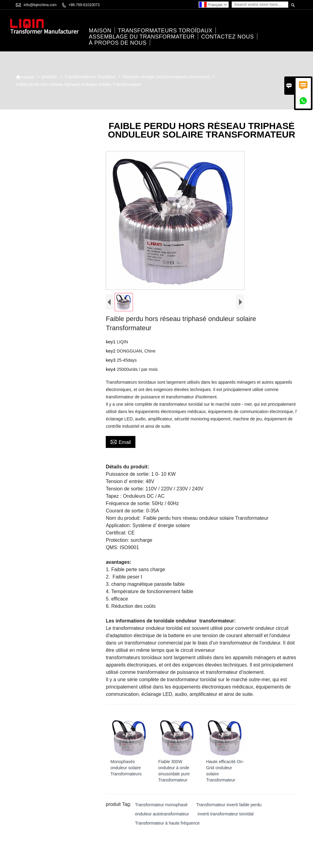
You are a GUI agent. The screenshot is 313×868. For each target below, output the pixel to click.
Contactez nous (228, 37)
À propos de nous (118, 43)
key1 (111, 342)
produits (50, 77)
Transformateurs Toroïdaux (165, 31)
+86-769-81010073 (84, 5)
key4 (111, 370)
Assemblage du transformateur (142, 37)
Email (121, 442)
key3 (111, 361)
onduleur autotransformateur (162, 814)
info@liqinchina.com (40, 5)
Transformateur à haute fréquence (167, 824)
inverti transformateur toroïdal (226, 814)
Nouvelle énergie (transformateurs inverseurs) (166, 77)
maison (100, 31)
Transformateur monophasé (161, 805)
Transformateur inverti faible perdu (229, 805)
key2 (111, 351)
